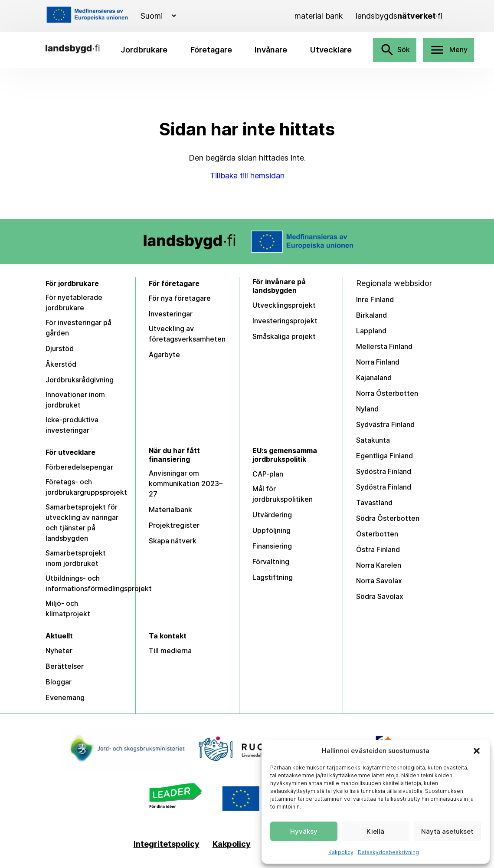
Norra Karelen (379, 565)
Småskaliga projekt (284, 336)
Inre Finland (375, 299)
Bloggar (59, 682)
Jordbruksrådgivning (80, 380)
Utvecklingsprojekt (284, 305)
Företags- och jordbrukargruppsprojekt (86, 487)
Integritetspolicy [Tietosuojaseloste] (167, 844)
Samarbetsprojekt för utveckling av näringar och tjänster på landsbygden (82, 523)
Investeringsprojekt (285, 321)
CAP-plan (268, 474)
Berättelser (65, 666)
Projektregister (174, 525)
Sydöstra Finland (384, 471)
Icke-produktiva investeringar (72, 425)
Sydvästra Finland (385, 424)
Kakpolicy (341, 852)
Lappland (371, 331)
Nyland (367, 409)
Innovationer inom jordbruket (75, 400)
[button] (477, 751)
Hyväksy (304, 831)
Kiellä (375, 831)
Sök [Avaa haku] (395, 50)
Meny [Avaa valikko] (448, 50)
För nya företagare (180, 298)
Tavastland (374, 503)
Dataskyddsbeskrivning (388, 852)
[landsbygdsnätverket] (399, 16)
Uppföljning (272, 530)
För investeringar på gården (79, 328)
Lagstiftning (273, 577)
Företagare (211, 50)
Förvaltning (271, 562)
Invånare (271, 50)
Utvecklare (331, 50)
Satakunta (373, 440)
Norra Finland (378, 362)
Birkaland (371, 315)
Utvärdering (272, 515)
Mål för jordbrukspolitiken (283, 494)
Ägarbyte (164, 355)
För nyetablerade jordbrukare (74, 302)
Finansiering (272, 546)
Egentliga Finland (384, 456)
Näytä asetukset (447, 831)
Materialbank (170, 510)
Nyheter (59, 651)
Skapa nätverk (173, 541)
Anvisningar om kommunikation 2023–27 (186, 483)
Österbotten (377, 534)
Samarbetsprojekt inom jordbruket (76, 558)
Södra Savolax (380, 596)
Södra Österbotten (388, 518)
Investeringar (171, 314)
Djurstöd (60, 349)
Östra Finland (378, 549)
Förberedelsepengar (79, 467)
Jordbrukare (144, 50)
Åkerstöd (61, 364)
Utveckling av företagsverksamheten (187, 334)
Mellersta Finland (384, 346)
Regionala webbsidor (394, 283)
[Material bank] (319, 16)
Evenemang (65, 697)
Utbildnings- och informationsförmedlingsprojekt (99, 583)
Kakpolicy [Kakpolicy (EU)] (232, 844)
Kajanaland (374, 378)
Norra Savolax (379, 581)
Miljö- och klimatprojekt (68, 608)
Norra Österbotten (387, 393)
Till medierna (170, 651)
